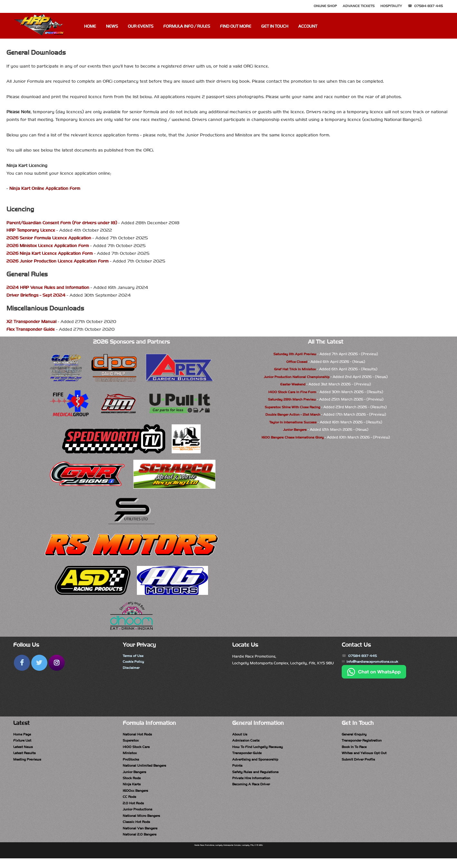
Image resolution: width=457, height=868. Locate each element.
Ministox (130, 755)
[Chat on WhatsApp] (374, 679)
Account (308, 26)
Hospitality (391, 6)
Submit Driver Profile (360, 762)
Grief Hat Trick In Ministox (295, 369)
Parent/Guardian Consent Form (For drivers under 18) (62, 223)
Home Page (23, 734)
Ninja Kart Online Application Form (45, 188)
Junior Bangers (295, 429)
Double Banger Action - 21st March (293, 414)
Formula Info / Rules (187, 26)
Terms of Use (134, 656)
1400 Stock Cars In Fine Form (292, 392)
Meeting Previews (29, 762)
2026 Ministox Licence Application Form (48, 246)
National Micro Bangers (144, 823)
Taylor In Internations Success (293, 422)
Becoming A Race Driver (253, 789)
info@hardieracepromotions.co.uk (376, 663)
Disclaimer (132, 670)
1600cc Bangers (137, 796)
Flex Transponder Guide (31, 329)
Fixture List (23, 741)
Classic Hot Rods (138, 830)
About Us (240, 734)
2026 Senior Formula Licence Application (49, 238)
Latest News (24, 748)
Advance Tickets (359, 6)
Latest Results (26, 755)
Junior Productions (140, 816)
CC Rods (130, 803)
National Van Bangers (142, 836)
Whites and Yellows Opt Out (367, 755)
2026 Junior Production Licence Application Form (57, 261)
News (112, 26)
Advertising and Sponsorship (258, 762)
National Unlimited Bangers (147, 769)
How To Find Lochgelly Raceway (261, 748)
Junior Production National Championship (296, 377)
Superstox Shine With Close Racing (292, 407)
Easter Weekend (293, 384)
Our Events (141, 26)
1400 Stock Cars (137, 748)
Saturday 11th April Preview (295, 354)
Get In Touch (275, 26)
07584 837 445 (428, 6)
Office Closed (297, 362)
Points (238, 769)
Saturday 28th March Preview (292, 399)
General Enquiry (356, 734)
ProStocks (132, 762)
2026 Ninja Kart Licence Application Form (50, 253)
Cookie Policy (134, 663)
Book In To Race (356, 748)
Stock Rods (133, 782)
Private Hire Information (254, 782)
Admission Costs (247, 741)
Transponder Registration (365, 741)
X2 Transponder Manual (31, 322)
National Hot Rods (139, 734)
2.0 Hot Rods (134, 809)
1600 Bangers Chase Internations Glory (292, 437)
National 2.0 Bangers (142, 843)
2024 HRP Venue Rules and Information (48, 287)
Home (90, 26)
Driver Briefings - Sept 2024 (36, 295)
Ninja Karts (133, 789)
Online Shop (325, 6)
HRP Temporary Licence (31, 230)
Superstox (132, 741)
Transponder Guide (249, 755)
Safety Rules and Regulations (258, 775)
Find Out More (236, 26)
